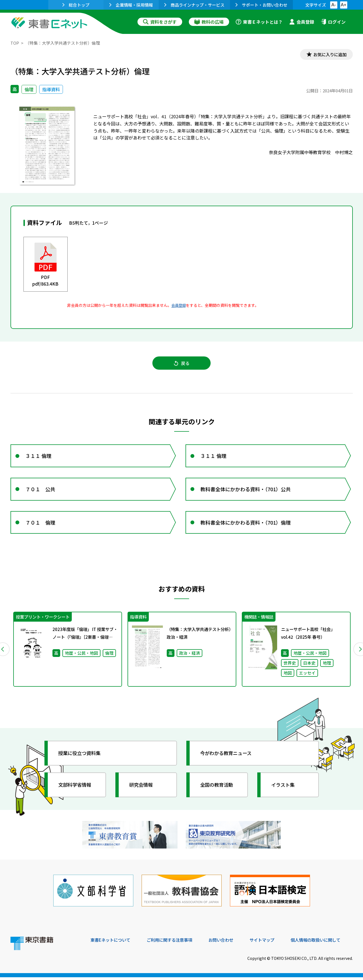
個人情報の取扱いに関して (326, 943)
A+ (343, 5)
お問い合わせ (227, 943)
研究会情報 (142, 789)
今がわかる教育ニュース (228, 758)
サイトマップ (270, 943)
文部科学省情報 (76, 789)
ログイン (333, 22)
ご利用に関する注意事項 (174, 943)
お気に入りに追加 (329, 55)
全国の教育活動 (218, 789)
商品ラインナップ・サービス (194, 5)
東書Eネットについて (112, 943)
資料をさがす (160, 22)
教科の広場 (209, 22)
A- (334, 5)
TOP (15, 43)
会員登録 (302, 22)
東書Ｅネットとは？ (259, 22)
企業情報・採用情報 (131, 5)
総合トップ (76, 5)
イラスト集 (284, 789)
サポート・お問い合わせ (261, 5)
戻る (182, 364)
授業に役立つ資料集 (81, 758)
